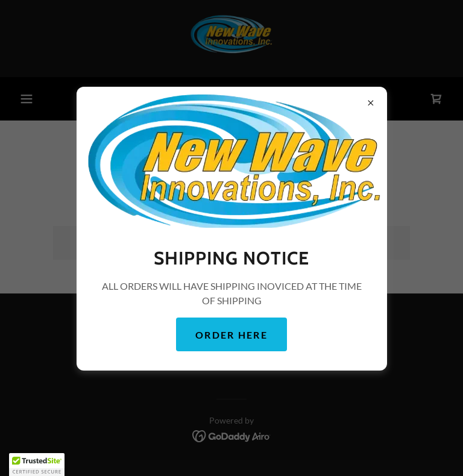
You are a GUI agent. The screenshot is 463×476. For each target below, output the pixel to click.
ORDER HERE (231, 335)
